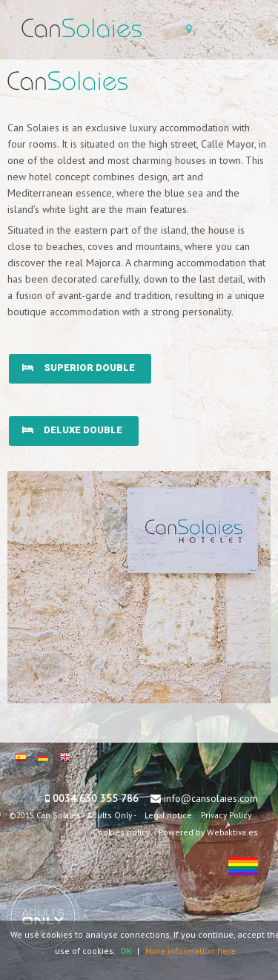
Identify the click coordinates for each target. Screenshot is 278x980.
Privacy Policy (226, 815)
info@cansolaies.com (211, 798)
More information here (191, 951)
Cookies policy (121, 832)
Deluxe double (72, 430)
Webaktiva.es (232, 832)
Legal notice (168, 815)
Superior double (79, 368)
